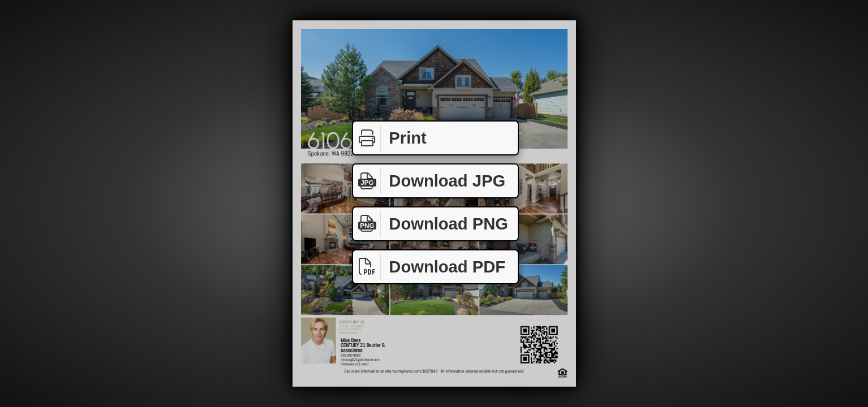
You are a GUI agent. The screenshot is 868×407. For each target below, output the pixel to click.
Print (390, 138)
